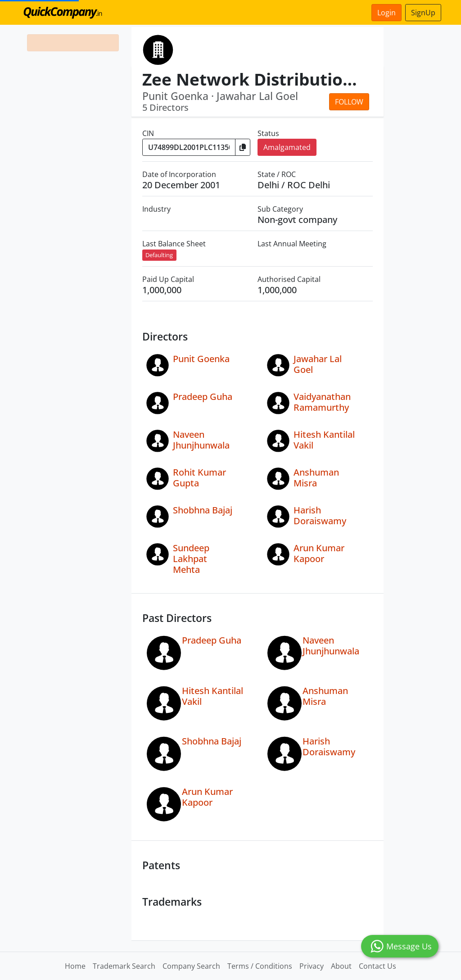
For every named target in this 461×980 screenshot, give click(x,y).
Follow (349, 102)
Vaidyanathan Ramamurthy (322, 402)
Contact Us (377, 966)
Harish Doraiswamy (320, 515)
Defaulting (159, 255)
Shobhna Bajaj (203, 510)
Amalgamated (287, 147)
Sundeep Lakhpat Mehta (191, 559)
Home (75, 966)
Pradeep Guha (203, 397)
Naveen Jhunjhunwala (201, 440)
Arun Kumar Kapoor (319, 553)
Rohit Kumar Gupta (199, 478)
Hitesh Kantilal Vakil (324, 440)
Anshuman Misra (316, 478)
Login (386, 13)
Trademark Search (124, 966)
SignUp (423, 13)
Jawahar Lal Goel (318, 364)
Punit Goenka (201, 359)
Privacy (312, 966)
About (341, 966)
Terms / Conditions (260, 966)
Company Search (191, 966)
